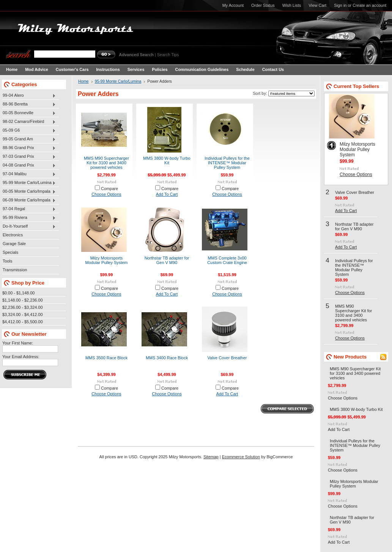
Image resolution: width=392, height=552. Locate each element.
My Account (233, 5)
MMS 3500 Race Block (106, 358)
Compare (109, 189)
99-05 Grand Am (29, 139)
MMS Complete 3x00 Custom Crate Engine (227, 260)
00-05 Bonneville (29, 113)
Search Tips (168, 55)
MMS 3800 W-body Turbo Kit (167, 160)
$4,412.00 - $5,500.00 (22, 322)
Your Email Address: (21, 357)
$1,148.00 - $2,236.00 (22, 300)
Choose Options (106, 194)
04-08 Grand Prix (29, 165)
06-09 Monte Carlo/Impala (29, 200)
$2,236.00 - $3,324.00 (22, 307)
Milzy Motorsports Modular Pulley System (107, 260)
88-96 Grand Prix (29, 148)
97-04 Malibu (29, 174)
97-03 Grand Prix (29, 157)
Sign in (340, 5)
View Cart (317, 5)
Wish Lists (292, 5)
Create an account (369, 5)
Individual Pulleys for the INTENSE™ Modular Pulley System (227, 163)
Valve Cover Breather (227, 358)
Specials (10, 252)
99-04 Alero (29, 96)
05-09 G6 (29, 131)
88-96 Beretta (29, 104)
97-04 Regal (29, 209)
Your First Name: (18, 343)
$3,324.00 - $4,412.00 (22, 315)
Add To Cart (167, 194)
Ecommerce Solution (241, 457)
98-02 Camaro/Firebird (29, 122)
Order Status (263, 5)
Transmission (15, 270)
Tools (7, 261)
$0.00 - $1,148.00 (18, 293)
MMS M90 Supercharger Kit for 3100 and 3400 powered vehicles (106, 163)
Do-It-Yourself (29, 226)
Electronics (13, 235)
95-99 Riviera (29, 218)
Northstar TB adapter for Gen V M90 (167, 260)
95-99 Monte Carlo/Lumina (29, 183)
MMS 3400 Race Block (167, 358)
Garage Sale (14, 244)
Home (83, 81)
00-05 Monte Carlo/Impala (29, 192)
